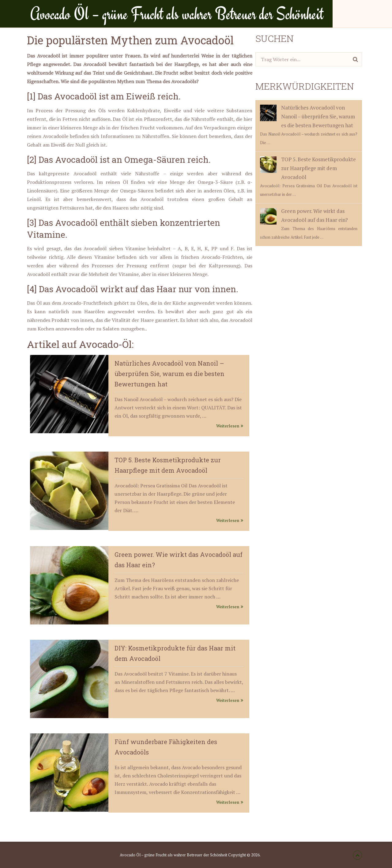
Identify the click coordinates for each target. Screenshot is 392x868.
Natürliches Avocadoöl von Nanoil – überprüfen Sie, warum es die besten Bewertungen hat (170, 374)
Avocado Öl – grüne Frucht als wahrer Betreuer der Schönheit (177, 14)
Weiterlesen (230, 426)
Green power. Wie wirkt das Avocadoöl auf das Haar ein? (304, 216)
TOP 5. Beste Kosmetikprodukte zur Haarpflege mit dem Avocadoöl (308, 168)
